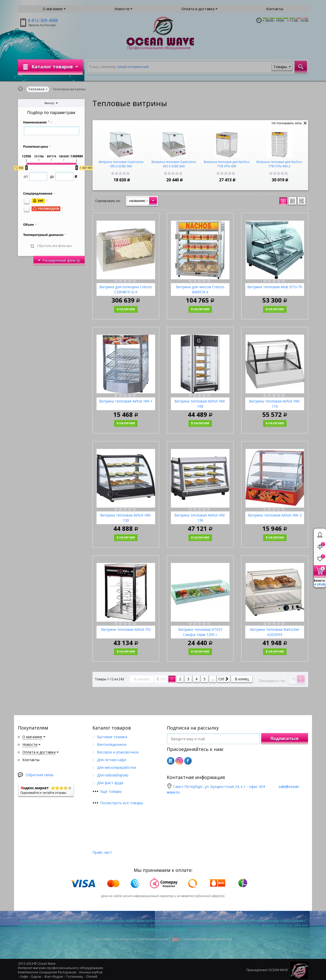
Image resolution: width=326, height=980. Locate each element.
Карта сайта (103, 939)
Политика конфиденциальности (207, 939)
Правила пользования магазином (141, 939)
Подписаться (284, 738)
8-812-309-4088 (43, 20)
